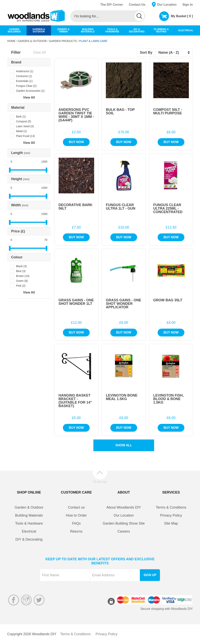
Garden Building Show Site (124, 523)
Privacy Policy (171, 515)
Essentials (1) (24, 81)
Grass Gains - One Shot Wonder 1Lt (76, 302)
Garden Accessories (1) (30, 91)
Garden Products (63, 41)
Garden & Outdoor (32, 41)
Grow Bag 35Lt (168, 300)
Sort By (146, 52)
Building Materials (29, 515)
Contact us (76, 507)
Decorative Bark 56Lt (76, 207)
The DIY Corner (112, 5)
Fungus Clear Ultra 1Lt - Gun (121, 207)
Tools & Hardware (29, 523)
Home (11, 41)
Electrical (29, 531)
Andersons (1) (25, 71)
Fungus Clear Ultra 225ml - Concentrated (168, 208)
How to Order (76, 515)
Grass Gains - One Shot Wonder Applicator (124, 304)
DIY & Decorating (29, 539)
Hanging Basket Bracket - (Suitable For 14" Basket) (75, 401)
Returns (76, 531)
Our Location (167, 5)
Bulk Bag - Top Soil (120, 111)
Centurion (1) (24, 76)
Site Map (171, 523)
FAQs (76, 523)
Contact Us (137, 5)
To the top (100, 482)
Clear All (39, 52)
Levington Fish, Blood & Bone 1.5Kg (169, 399)
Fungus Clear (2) (26, 86)
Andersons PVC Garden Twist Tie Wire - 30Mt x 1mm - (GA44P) (76, 115)
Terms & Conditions (171, 507)
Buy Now (76, 142)
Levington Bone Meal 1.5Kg (122, 397)
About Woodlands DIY (124, 507)
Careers (124, 531)
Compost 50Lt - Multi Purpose (168, 111)
